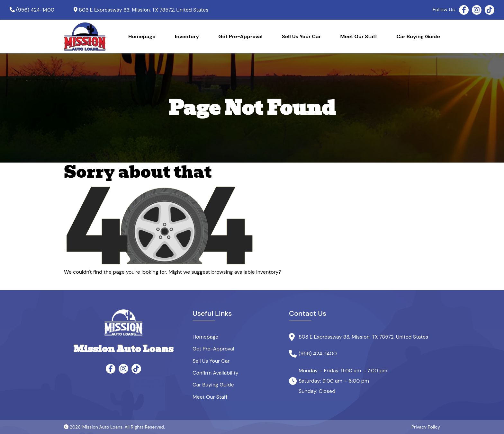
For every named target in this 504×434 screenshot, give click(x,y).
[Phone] (32, 10)
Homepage (142, 36)
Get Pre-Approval (240, 36)
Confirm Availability (216, 373)
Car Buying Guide (418, 36)
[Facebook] (464, 10)
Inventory (187, 36)
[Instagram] (477, 10)
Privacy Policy (426, 427)
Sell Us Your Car (301, 36)
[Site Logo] (85, 37)
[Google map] (141, 10)
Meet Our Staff (359, 36)
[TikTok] (490, 10)
